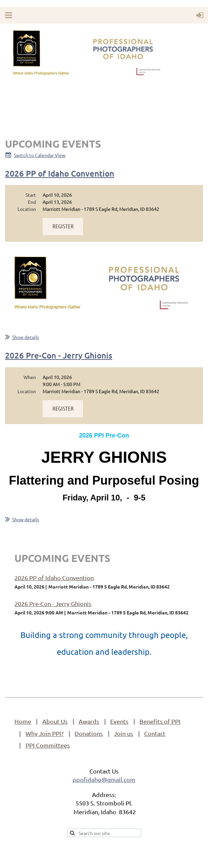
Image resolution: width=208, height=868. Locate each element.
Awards (89, 721)
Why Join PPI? (45, 733)
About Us (55, 721)
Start (31, 195)
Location (27, 209)
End (32, 202)
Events (119, 721)
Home (23, 721)
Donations (89, 733)
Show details (26, 337)
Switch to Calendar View (40, 155)
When (30, 377)
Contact (155, 733)
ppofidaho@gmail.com (104, 779)
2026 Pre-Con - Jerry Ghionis (59, 355)
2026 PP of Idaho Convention (60, 173)
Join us (123, 733)
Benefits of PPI (160, 721)
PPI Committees (48, 745)
